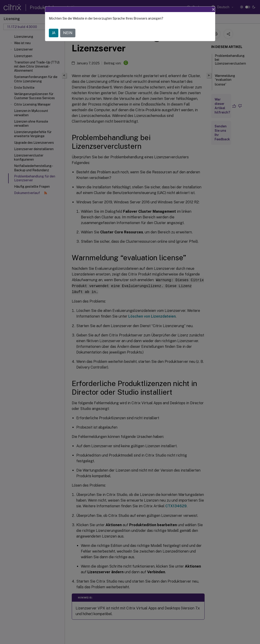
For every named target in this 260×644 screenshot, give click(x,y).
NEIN (68, 33)
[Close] (213, 9)
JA (54, 33)
